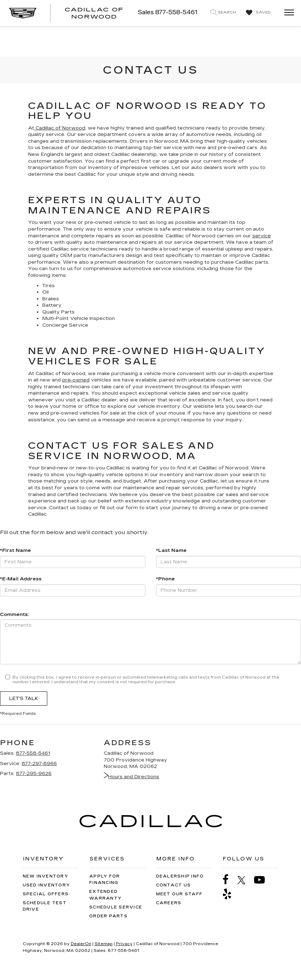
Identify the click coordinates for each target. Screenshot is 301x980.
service (262, 236)
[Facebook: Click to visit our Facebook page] (229, 880)
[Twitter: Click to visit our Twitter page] (245, 880)
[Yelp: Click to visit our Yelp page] (231, 894)
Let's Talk (24, 699)
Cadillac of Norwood (60, 128)
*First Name (15, 550)
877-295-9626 (34, 774)
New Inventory (45, 876)
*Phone (165, 579)
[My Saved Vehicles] (257, 13)
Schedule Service (116, 907)
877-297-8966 (39, 764)
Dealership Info (180, 876)
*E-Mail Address (21, 579)
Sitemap (104, 944)
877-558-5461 (33, 753)
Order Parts (108, 916)
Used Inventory (47, 885)
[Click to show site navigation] (287, 13)
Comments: (14, 615)
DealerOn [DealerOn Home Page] (81, 944)
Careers (169, 903)
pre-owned (76, 380)
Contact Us (174, 885)
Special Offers (46, 894)
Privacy (124, 944)
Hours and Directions (131, 777)
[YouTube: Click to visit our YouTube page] (263, 880)
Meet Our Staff (179, 894)
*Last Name (171, 550)
